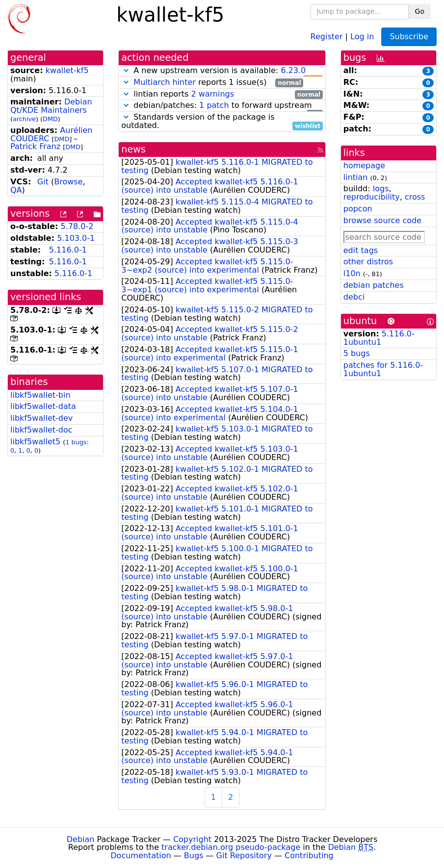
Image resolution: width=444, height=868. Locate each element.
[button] (126, 70)
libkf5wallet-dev (41, 418)
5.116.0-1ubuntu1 (379, 338)
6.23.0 (293, 70)
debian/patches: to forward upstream (222, 106)
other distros (368, 262)
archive (24, 119)
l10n (352, 273)
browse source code (382, 220)
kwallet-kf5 (67, 70)
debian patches (374, 285)
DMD (50, 119)
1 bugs (76, 442)
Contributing (309, 855)
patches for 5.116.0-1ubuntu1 (383, 369)
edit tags (361, 250)
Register (327, 36)
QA (16, 190)
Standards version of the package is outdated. (222, 122)
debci (354, 297)
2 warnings (212, 94)
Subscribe (409, 37)
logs (381, 189)
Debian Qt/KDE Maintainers (51, 106)
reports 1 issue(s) (212, 83)
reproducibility (372, 197)
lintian (356, 177)
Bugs (194, 855)
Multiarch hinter (165, 82)
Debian (81, 839)
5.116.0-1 (68, 250)
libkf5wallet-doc (41, 430)
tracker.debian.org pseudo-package (231, 847)
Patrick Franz (35, 146)
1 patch (214, 105)
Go (420, 11)
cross (415, 197)
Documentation (141, 855)
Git (43, 182)
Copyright (192, 839)
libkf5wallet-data (43, 406)
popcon (358, 209)
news (133, 149)
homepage (364, 166)
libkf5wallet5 (35, 442)
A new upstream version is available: (222, 71)
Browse (68, 182)
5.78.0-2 (77, 226)
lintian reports (222, 94)
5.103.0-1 (76, 238)
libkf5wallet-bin (40, 395)
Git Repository (244, 855)
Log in (362, 36)
